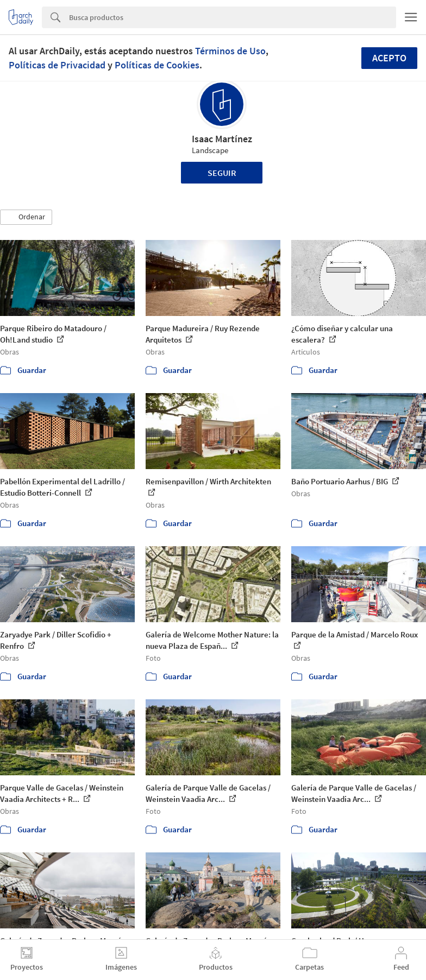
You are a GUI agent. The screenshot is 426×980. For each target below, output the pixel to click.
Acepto (389, 58)
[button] (26, 217)
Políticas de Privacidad (57, 65)
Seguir (222, 173)
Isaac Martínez (222, 139)
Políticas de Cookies (157, 65)
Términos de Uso (230, 51)
